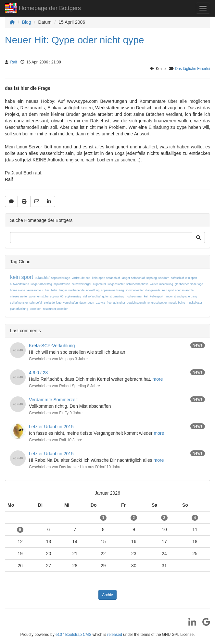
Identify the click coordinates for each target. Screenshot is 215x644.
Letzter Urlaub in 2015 (51, 427)
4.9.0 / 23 (38, 373)
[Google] (204, 624)
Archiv (107, 595)
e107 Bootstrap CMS (73, 635)
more (158, 379)
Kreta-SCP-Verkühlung (52, 346)
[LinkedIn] (190, 624)
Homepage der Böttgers (43, 9)
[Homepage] (12, 22)
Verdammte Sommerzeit (53, 400)
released (115, 635)
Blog (27, 22)
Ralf (14, 62)
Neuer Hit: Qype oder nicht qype (75, 40)
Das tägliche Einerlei (193, 69)
